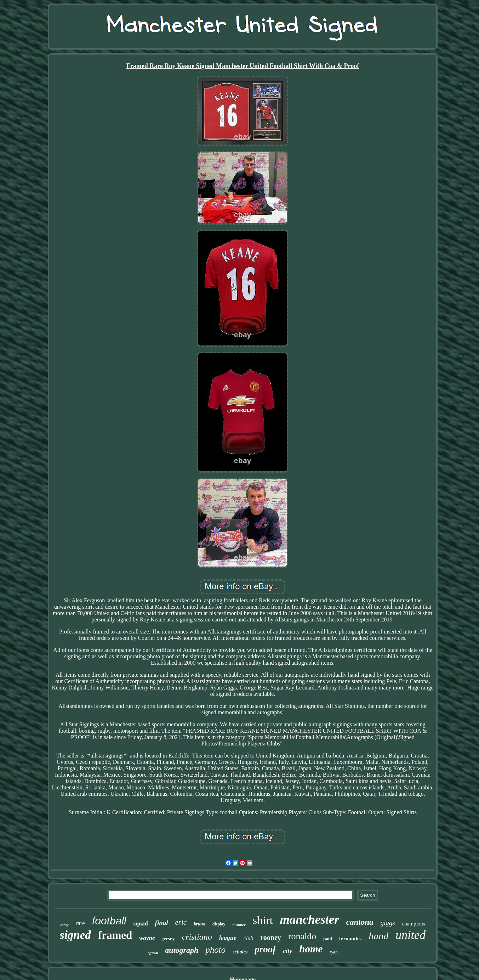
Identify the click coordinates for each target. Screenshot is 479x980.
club (249, 938)
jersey (169, 939)
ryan (334, 952)
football (109, 921)
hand (378, 936)
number (239, 925)
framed (115, 935)
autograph (182, 950)
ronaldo (302, 936)
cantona (360, 922)
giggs (388, 923)
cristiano (197, 937)
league (228, 938)
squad (141, 923)
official (153, 953)
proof (265, 949)
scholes (240, 952)
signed (75, 935)
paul (328, 939)
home (311, 949)
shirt (263, 920)
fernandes (350, 939)
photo (215, 950)
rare (80, 923)
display (219, 924)
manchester (310, 920)
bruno (199, 924)
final (162, 923)
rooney (271, 937)
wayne (147, 938)
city (287, 951)
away (64, 925)
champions (414, 924)
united (410, 935)
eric (181, 922)
